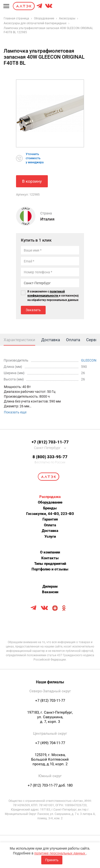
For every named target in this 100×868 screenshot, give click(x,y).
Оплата (50, 525)
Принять (52, 860)
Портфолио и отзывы (50, 569)
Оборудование (50, 502)
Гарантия (50, 519)
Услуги (50, 537)
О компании (50, 552)
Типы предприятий (50, 564)
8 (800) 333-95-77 (50, 457)
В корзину (32, 181)
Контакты (50, 558)
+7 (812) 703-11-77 (50, 442)
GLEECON (89, 360)
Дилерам (50, 586)
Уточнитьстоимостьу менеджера (35, 158)
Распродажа (50, 497)
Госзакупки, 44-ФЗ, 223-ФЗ (50, 514)
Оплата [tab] (73, 340)
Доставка (50, 531)
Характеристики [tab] (19, 340)
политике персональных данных (60, 853)
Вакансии (50, 592)
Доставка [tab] (51, 340)
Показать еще (15, 412)
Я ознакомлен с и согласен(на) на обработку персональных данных (53, 296)
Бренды (50, 508)
